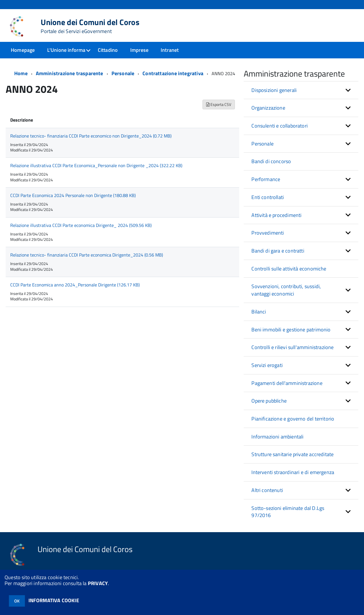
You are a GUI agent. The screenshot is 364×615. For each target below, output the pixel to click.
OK (17, 601)
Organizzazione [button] (268, 108)
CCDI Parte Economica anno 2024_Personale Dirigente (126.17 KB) (75, 285)
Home (21, 73)
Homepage (23, 50)
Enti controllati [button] (268, 197)
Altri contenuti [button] (267, 490)
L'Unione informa (66, 50)
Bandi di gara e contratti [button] (278, 251)
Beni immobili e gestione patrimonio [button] (291, 330)
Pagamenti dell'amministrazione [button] (287, 383)
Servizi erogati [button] (267, 365)
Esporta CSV (219, 104)
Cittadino (108, 50)
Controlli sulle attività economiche (289, 269)
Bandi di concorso (271, 161)
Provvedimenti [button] (268, 233)
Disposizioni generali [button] (274, 90)
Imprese (139, 50)
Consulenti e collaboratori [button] (280, 126)
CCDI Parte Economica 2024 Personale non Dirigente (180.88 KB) (73, 195)
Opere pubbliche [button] (269, 401)
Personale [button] (262, 144)
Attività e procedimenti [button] (276, 215)
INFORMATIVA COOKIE (54, 600)
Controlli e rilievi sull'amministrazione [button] (292, 347)
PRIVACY (98, 583)
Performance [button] (266, 179)
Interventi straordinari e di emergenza (293, 472)
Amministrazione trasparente (70, 73)
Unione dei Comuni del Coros (90, 26)
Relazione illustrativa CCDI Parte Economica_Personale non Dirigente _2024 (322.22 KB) (96, 165)
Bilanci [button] (259, 312)
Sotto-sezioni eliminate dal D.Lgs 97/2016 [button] (288, 512)
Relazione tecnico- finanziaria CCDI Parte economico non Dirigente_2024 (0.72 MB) (91, 136)
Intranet (170, 50)
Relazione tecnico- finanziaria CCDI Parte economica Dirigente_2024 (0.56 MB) (87, 255)
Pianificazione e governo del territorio (293, 419)
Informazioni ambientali (277, 437)
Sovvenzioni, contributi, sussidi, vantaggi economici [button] (286, 290)
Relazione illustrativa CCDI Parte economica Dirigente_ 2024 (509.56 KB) (81, 225)
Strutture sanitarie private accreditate (292, 454)
